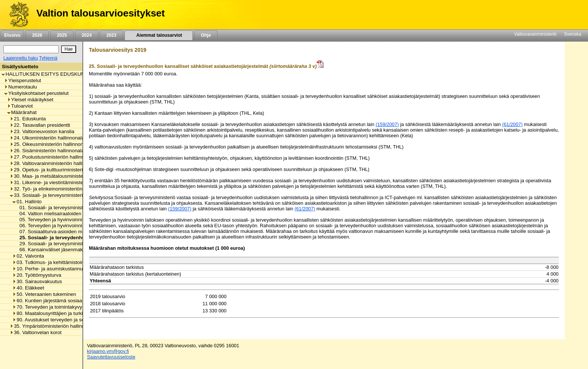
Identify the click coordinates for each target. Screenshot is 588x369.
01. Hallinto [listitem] (27, 202)
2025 (62, 35)
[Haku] (31, 49)
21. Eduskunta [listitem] (28, 119)
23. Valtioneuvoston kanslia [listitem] (42, 131)
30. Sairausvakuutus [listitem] (37, 281)
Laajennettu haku (21, 58)
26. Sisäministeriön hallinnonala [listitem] (47, 151)
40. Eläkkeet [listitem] (28, 288)
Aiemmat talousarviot (159, 35)
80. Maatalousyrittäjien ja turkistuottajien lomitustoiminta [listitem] (76, 313)
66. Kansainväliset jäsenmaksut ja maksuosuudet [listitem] (72, 250)
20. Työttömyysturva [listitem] (37, 275)
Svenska (573, 34)
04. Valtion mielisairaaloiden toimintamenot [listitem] (65, 214)
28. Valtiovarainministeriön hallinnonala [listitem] (55, 163)
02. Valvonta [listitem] (28, 256)
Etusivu (12, 35)
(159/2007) (387, 124)
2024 (87, 35)
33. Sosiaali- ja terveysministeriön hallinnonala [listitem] (63, 195)
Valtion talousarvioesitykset (100, 13)
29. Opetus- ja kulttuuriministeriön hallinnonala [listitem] (63, 170)
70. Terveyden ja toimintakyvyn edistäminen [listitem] (63, 307)
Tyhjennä (48, 58)
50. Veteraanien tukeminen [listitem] (44, 294)
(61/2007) (512, 124)
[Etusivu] (16, 15)
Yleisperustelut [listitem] (22, 80)
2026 (37, 35)
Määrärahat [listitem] (22, 112)
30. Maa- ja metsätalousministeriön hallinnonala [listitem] (65, 176)
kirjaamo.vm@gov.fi (108, 351)
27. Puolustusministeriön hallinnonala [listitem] (53, 157)
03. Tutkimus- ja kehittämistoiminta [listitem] (53, 262)
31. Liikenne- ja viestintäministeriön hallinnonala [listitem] (65, 182)
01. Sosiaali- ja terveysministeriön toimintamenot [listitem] (71, 208)
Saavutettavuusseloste (111, 357)
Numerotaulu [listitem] (20, 87)
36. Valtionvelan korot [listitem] (36, 332)
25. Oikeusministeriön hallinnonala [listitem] (50, 144)
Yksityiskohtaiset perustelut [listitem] (36, 93)
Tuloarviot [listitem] (20, 106)
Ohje (206, 35)
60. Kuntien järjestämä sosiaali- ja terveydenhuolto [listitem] (70, 301)
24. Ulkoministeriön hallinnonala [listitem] (47, 138)
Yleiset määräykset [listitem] (30, 100)
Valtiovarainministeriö (535, 34)
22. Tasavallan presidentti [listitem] (40, 125)
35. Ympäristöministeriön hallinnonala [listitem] (53, 326)
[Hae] (69, 49)
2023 (111, 35)
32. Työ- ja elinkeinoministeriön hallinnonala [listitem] (60, 189)
